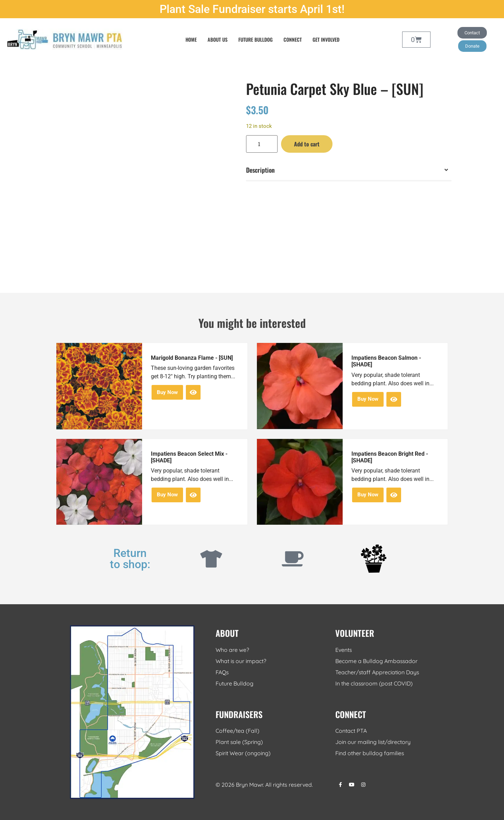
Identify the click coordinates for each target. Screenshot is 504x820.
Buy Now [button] (167, 392)
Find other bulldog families (370, 753)
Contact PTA (351, 731)
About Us (218, 39)
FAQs (222, 672)
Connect (293, 39)
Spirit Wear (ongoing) (243, 753)
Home (191, 39)
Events (344, 650)
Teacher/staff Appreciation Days (378, 672)
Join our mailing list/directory (373, 742)
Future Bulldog (255, 39)
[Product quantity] (262, 144)
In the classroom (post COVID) (375, 683)
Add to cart (307, 144)
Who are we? (232, 650)
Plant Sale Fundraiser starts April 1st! (252, 9)
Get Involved (326, 39)
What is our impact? (241, 661)
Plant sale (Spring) (239, 742)
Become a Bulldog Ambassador (377, 661)
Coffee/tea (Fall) (237, 731)
